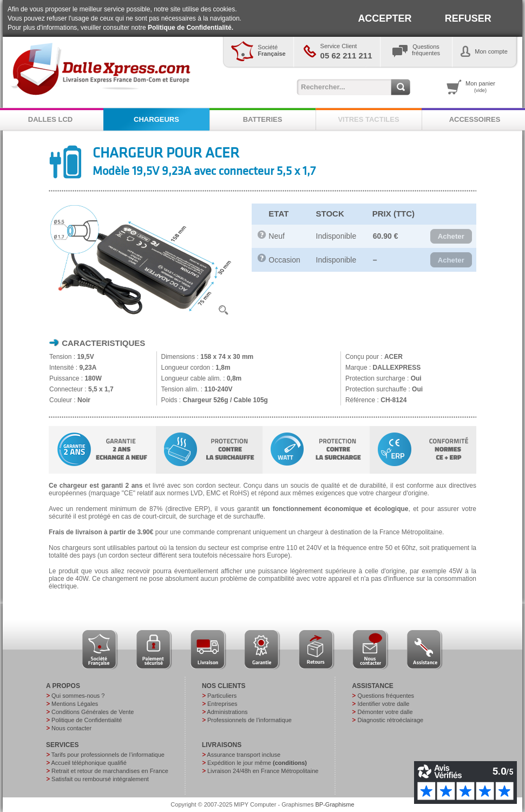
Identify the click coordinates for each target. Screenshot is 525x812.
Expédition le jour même (257, 763)
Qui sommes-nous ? (78, 696)
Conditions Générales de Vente (93, 712)
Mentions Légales (75, 704)
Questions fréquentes (386, 696)
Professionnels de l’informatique (250, 720)
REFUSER (468, 18)
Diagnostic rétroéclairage (390, 720)
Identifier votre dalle (383, 704)
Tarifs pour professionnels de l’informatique (108, 755)
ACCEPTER (385, 18)
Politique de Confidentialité (87, 720)
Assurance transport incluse (244, 755)
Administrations (227, 712)
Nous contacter (71, 728)
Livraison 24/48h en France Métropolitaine (263, 771)
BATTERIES (263, 119)
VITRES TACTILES (368, 119)
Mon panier (480, 87)
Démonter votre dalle (385, 712)
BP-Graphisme (335, 804)
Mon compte (491, 51)
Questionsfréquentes (426, 50)
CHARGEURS (156, 119)
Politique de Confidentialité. (191, 28)
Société (271, 50)
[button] (451, 237)
